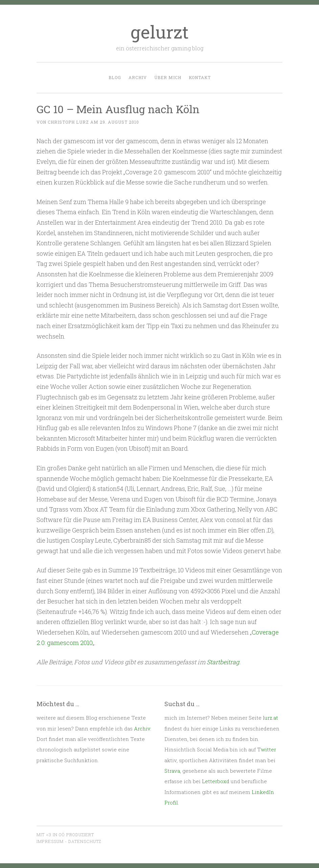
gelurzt (160, 32)
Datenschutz (85, 841)
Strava (172, 771)
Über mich (168, 77)
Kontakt (200, 77)
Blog (115, 77)
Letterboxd (216, 781)
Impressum (50, 841)
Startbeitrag (223, 662)
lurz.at (270, 718)
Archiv (138, 77)
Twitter (267, 749)
